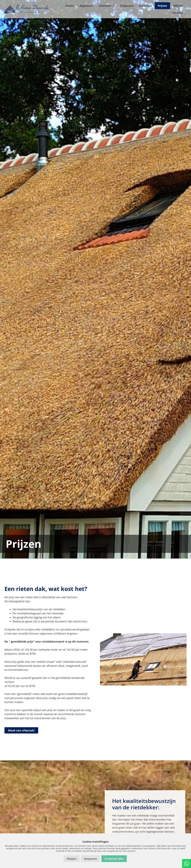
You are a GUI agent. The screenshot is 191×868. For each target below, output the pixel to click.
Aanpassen (91, 859)
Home (70, 6)
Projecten (127, 6)
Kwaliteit (146, 6)
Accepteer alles (114, 859)
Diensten (107, 6)
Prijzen (162, 6)
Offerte (178, 6)
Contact (178, 13)
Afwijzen (72, 859)
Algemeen (86, 6)
